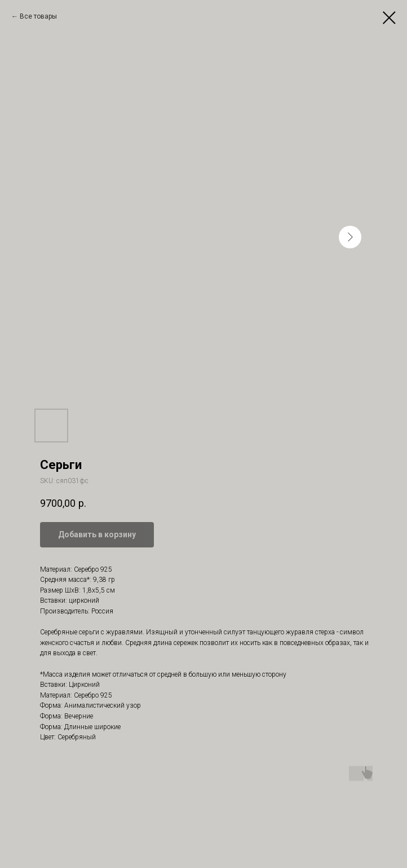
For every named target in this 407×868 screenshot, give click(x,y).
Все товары (38, 16)
